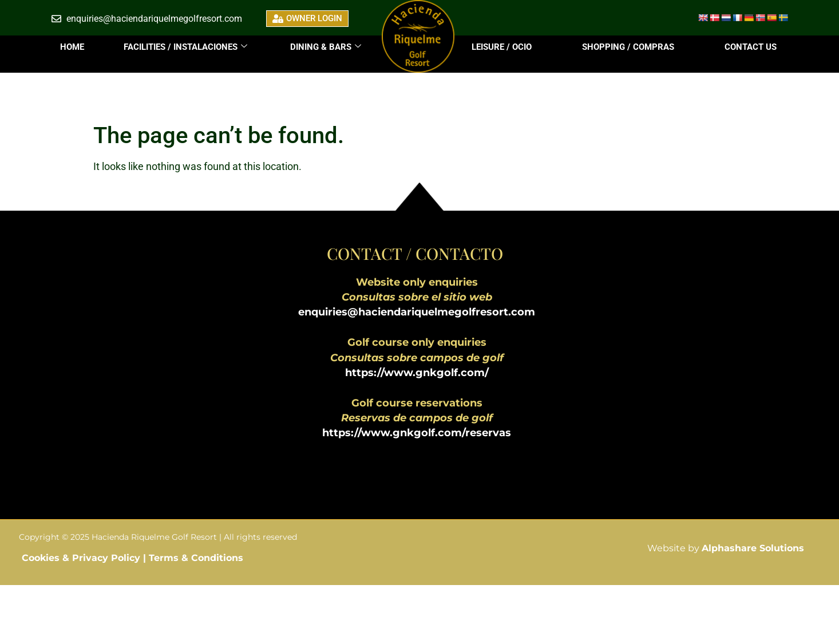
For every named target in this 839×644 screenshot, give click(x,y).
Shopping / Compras (628, 47)
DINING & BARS (326, 47)
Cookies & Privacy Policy (82, 558)
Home (72, 47)
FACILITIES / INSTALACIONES (185, 47)
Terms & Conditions (196, 558)
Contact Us (751, 47)
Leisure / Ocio (502, 47)
